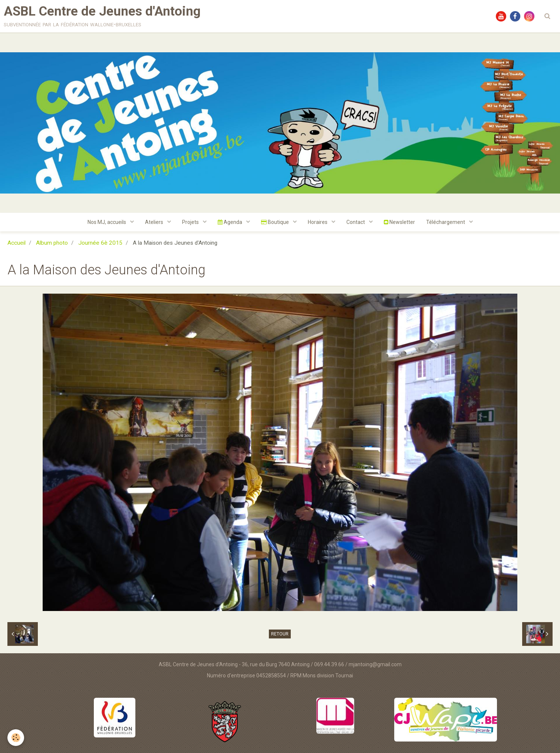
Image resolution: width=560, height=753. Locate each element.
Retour (280, 634)
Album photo (52, 243)
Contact (356, 222)
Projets (191, 222)
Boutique (276, 222)
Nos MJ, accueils (107, 222)
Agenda (230, 222)
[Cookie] (16, 738)
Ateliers (155, 222)
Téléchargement (446, 222)
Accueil (17, 243)
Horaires (318, 222)
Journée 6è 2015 (100, 243)
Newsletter (399, 222)
